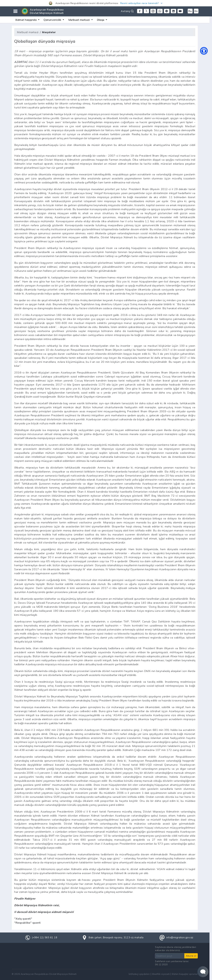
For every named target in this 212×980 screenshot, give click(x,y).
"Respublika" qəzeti (27, 923)
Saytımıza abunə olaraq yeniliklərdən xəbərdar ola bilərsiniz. (176, 949)
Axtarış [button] (127, 11)
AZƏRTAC (21, 62)
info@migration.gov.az (180, 938)
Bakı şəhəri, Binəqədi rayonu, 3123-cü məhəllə (116, 938)
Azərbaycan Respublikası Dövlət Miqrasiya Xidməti (47, 11)
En (196, 11)
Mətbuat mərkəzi (28, 32)
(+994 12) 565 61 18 (45, 938)
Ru (190, 11)
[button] (106, 3)
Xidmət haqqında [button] (26, 20)
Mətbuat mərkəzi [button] (80, 20)
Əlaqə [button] (101, 20)
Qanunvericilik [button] (53, 20)
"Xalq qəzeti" (23, 919)
